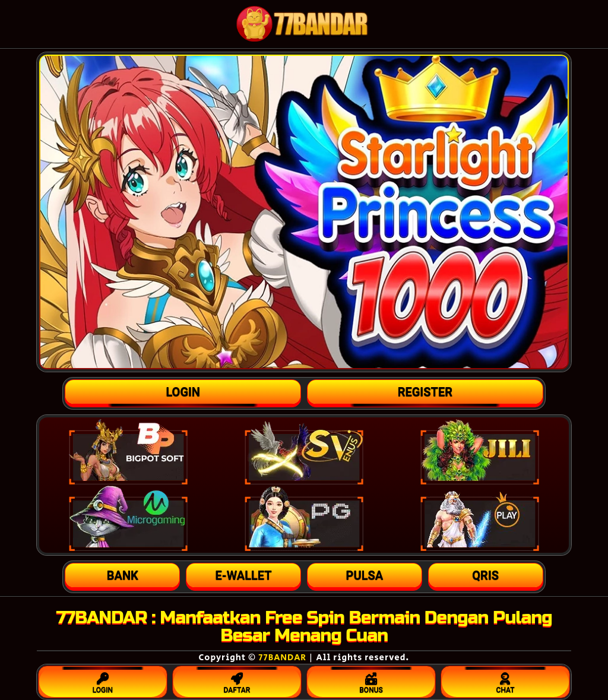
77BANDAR (282, 658)
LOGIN (103, 680)
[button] (122, 575)
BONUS (371, 680)
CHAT (505, 680)
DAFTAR (237, 680)
